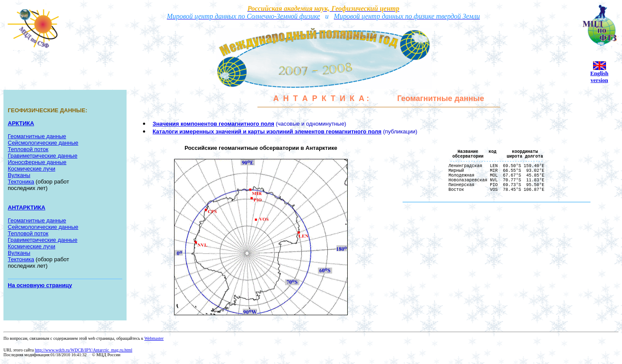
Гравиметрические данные (43, 240)
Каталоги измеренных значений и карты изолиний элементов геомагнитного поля (267, 131)
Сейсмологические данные (43, 143)
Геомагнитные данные (37, 136)
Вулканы (19, 175)
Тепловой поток (28, 149)
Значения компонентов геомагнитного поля (213, 124)
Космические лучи (32, 169)
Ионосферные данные (37, 162)
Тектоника (21, 182)
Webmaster (154, 338)
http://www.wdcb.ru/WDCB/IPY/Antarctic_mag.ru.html (84, 350)
